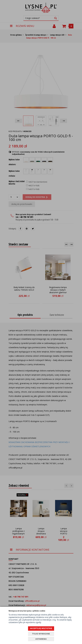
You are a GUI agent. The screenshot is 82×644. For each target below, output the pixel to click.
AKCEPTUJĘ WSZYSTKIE (41, 628)
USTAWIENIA (41, 639)
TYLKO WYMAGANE (41, 634)
